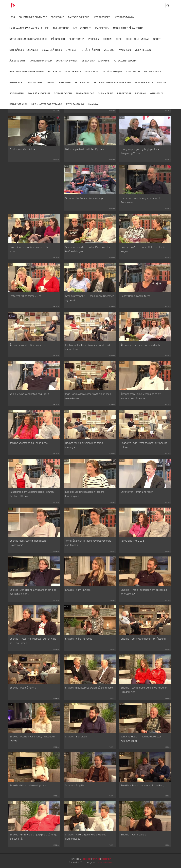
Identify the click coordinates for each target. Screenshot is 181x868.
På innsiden (58, 39)
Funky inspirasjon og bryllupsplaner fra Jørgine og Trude (143, 151)
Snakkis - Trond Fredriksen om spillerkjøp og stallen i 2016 (144, 592)
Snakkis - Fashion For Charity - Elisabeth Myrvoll (32, 739)
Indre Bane (92, 71)
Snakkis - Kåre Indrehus (79, 639)
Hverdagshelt (101, 17)
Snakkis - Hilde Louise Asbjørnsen (28, 786)
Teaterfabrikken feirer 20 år (25, 296)
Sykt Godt (72, 50)
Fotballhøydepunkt (126, 61)
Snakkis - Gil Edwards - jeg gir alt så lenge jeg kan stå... (33, 837)
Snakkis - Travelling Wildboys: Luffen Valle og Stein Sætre (33, 641)
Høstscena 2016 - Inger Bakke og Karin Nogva (143, 249)
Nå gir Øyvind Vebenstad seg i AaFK (29, 394)
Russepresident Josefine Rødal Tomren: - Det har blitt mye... (33, 494)
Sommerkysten (63, 93)
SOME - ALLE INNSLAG (138, 39)
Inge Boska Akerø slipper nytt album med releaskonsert (88, 396)
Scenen (107, 39)
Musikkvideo (17, 82)
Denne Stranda (19, 104)
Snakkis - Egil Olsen (76, 737)
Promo (51, 82)
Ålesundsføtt (18, 61)
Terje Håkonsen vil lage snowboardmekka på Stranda (88, 543)
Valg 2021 (110, 50)
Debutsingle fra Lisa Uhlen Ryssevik (85, 149)
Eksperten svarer (67, 61)
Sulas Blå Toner (52, 50)
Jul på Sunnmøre (112, 71)
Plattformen (77, 39)
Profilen (94, 39)
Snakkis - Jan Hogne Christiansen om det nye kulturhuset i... (33, 592)
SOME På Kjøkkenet (39, 93)
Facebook (86, 859)
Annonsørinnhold (41, 61)
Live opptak (133, 71)
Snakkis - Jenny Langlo (134, 835)
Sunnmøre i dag (85, 93)
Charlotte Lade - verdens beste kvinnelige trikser (144, 445)
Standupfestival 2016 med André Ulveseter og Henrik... (90, 298)
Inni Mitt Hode (61, 28)
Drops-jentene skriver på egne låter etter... (30, 249)
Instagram (107, 859)
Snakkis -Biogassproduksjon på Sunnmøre (89, 688)
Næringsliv (156, 93)
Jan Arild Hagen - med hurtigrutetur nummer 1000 (141, 739)
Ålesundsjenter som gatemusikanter (141, 345)
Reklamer (65, 82)
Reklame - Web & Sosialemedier (112, 82)
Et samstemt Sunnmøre (96, 61)
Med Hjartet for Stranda (47, 104)
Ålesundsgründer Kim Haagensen (28, 345)
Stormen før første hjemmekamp (84, 198)
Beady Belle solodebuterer (136, 296)
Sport (157, 39)
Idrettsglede (74, 71)
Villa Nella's (143, 50)
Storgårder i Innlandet (24, 50)
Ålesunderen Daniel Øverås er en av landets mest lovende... (141, 396)
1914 (12, 17)
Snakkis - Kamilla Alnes (78, 590)
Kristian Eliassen (104, 863)
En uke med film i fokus (22, 149)
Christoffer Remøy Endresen (137, 492)
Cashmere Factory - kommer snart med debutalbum (88, 347)
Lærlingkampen (82, 28)
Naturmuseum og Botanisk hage (28, 39)
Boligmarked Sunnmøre (33, 17)
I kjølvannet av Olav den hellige (29, 28)
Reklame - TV (82, 82)
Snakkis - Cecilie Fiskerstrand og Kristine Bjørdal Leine (144, 690)
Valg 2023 (125, 50)
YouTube (97, 859)
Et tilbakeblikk (75, 104)
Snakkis (162, 82)
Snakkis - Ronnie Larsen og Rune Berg (142, 786)
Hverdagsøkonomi (125, 17)
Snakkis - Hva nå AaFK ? (23, 688)
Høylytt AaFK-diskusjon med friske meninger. (84, 445)
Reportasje (124, 93)
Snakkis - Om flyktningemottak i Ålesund (143, 639)
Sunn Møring (106, 93)
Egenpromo (58, 17)
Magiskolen (102, 28)
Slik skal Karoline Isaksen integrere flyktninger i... (85, 494)
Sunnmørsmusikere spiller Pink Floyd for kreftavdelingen (88, 249)
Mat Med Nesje (153, 71)
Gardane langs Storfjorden (27, 71)
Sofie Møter (17, 93)
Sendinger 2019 (144, 82)
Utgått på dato (91, 50)
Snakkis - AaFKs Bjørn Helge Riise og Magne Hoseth (86, 837)
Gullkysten (55, 71)
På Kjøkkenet (36, 82)
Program (140, 93)
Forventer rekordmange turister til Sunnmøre (140, 200)
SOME (119, 39)
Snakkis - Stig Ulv (75, 786)
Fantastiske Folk (79, 17)
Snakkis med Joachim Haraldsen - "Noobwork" (29, 543)
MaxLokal (94, 104)
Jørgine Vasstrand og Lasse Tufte (29, 443)
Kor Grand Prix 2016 (132, 541)
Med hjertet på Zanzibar (128, 28)
